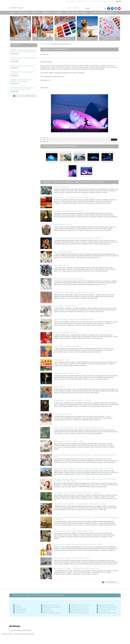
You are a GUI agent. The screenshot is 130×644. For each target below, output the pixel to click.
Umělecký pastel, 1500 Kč (62, 360)
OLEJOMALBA (47, 609)
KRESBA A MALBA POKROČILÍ (51, 605)
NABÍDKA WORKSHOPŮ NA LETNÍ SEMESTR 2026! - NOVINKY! (21, 81)
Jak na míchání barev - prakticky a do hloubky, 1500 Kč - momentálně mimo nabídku (80, 504)
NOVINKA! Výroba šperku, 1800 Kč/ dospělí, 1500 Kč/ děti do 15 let (75, 292)
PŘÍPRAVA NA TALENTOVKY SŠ (107, 609)
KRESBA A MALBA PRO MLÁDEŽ (108, 607)
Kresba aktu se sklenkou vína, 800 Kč (65, 333)
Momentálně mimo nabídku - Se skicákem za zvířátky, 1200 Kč (73, 531)
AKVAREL (18, 605)
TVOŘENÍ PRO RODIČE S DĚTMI (107, 613)
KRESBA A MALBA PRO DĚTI (107, 605)
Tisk (91, 1)
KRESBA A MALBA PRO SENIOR (52, 607)
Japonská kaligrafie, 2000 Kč (63, 252)
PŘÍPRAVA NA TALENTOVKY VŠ (79, 607)
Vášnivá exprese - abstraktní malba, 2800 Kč (68, 346)
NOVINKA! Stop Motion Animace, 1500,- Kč (67, 373)
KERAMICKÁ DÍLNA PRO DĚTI (79, 611)
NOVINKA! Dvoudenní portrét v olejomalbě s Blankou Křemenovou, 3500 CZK (78, 238)
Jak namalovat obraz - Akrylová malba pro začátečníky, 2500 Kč (74, 320)
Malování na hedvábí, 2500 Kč (63, 414)
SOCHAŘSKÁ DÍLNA (104, 611)
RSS (87, 1)
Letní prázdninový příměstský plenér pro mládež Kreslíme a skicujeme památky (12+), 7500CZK (83, 469)
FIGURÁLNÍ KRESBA (21, 611)
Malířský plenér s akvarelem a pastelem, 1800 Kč (69, 441)
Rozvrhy (96, 1)
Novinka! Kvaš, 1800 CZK (62, 187)
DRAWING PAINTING (21, 609)
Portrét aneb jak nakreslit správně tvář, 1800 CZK (69, 279)
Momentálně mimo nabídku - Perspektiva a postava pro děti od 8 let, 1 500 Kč (78, 545)
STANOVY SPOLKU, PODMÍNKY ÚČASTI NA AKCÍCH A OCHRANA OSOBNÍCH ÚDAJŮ (38, 595)
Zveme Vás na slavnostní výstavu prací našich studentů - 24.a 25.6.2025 (23, 89)
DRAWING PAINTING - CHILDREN (80, 609)
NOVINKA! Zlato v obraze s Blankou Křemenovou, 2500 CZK (73, 401)
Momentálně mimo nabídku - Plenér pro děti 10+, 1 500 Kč (72, 558)
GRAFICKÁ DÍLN (20, 613)
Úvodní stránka (70, 1)
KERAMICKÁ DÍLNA (48, 611)
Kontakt (111, 1)
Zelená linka (104, 1)
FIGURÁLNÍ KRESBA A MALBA (51, 613)
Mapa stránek (80, 1)
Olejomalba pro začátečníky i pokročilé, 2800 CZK (69, 211)
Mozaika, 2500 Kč (59, 387)
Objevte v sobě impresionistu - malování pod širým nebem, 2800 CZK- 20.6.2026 (79, 428)
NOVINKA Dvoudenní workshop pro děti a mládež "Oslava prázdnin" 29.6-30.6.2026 (23, 51)
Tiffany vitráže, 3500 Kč (61, 265)
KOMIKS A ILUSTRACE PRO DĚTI (80, 613)
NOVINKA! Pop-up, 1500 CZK (63, 225)
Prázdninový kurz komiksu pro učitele (22, 66)
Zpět (44, 140)
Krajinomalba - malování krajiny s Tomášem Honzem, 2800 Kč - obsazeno (77, 493)
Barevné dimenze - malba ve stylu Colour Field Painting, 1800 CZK (74, 198)
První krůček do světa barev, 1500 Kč (65, 306)
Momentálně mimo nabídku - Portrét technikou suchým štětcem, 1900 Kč (77, 568)
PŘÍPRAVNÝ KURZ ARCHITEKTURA (80, 605)
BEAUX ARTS (19, 607)
